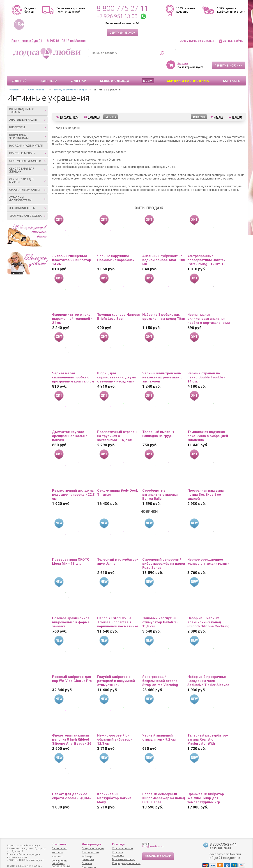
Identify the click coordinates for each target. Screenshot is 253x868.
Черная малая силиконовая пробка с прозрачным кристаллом (73, 364)
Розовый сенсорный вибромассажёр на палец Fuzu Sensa (164, 785)
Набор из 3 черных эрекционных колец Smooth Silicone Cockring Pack (208, 609)
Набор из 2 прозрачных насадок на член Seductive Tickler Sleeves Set (208, 668)
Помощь (118, 844)
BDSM (148, 68)
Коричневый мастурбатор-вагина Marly (114, 785)
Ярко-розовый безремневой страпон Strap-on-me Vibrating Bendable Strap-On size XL (161, 668)
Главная (14, 77)
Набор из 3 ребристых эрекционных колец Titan (164, 304)
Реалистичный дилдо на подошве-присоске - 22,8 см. (73, 481)
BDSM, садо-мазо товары (27, 98)
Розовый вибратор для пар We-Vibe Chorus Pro (72, 666)
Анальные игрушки (27, 107)
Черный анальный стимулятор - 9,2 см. (159, 724)
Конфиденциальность (126, 863)
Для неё (19, 68)
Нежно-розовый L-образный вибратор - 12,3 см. (115, 726)
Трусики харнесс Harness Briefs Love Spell (118, 304)
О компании (59, 848)
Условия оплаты (122, 848)
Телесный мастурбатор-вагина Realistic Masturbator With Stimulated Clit (208, 726)
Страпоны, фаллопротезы (27, 186)
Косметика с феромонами (27, 123)
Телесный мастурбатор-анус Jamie (118, 548)
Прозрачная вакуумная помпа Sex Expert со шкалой (206, 481)
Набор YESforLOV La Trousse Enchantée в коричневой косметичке (118, 609)
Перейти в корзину (228, 53)
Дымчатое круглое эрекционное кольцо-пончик (70, 423)
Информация (92, 844)
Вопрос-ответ (90, 853)
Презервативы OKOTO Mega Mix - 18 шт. (71, 548)
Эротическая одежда (27, 203)
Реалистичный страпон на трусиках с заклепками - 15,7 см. (117, 423)
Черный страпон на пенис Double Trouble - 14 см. (206, 364)
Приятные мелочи (27, 140)
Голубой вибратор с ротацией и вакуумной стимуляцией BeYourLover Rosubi (116, 668)
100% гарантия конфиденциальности (231, 10)
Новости (57, 857)
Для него (49, 68)
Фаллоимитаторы (27, 195)
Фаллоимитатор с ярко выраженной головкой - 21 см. (72, 306)
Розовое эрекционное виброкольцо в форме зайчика (71, 609)
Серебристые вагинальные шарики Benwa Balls (160, 481)
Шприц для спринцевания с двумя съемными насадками (116, 364)
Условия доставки (118, 854)
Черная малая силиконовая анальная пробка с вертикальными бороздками (209, 306)
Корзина (183, 50)
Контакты (232, 68)
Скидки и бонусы (30, 10)
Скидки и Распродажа (188, 68)
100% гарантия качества (186, 10)
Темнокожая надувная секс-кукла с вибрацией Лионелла (208, 423)
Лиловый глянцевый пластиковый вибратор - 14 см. (73, 247)
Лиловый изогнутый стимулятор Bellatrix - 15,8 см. (160, 609)
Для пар (79, 68)
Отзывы (87, 863)
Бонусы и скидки (93, 848)
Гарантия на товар (123, 859)
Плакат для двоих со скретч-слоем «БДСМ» (71, 783)
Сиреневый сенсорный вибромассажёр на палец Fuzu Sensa (164, 550)
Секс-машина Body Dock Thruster (117, 479)
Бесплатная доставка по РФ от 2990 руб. (71, 10)
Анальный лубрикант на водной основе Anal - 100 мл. (164, 247)
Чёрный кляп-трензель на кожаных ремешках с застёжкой (162, 364)
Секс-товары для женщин (27, 157)
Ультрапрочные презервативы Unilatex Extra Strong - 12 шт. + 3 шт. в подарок (207, 247)
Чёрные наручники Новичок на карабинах (116, 245)
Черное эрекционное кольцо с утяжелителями (208, 548)
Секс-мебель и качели (27, 148)
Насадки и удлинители (26, 133)
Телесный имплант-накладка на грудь (159, 421)
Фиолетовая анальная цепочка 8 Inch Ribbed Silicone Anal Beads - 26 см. (72, 726)
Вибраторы (27, 114)
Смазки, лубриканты (27, 177)
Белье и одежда (115, 68)
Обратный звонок (123, 33)
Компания (59, 844)
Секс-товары (37, 77)
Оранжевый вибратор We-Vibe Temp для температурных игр (206, 785)
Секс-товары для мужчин (27, 168)
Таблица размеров (88, 858)
